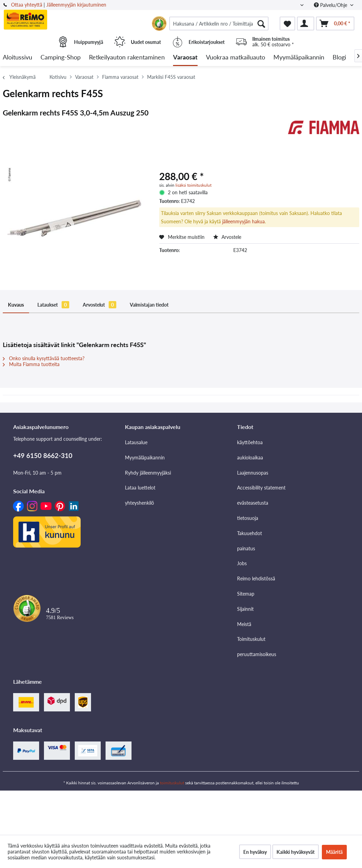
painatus (246, 548)
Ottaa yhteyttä (27, 5)
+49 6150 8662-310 (43, 455)
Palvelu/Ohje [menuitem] (331, 5)
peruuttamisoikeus (257, 654)
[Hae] (261, 24)
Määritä (334, 852)
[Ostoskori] (335, 24)
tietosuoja (248, 518)
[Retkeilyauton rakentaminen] (127, 58)
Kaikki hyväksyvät (296, 852)
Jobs (242, 563)
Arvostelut (99, 305)
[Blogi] (339, 58)
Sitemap (246, 594)
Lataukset (53, 305)
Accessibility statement (261, 488)
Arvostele (227, 237)
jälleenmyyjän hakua (243, 221)
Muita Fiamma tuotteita (31, 364)
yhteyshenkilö (139, 503)
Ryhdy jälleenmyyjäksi (148, 473)
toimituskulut (172, 783)
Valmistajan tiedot (149, 305)
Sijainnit (245, 609)
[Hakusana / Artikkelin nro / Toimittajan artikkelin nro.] (219, 24)
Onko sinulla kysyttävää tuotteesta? (44, 358)
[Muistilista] (287, 24)
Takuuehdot (250, 533)
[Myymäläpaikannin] (299, 58)
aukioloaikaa (250, 458)
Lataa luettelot (140, 488)
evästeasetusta (253, 503)
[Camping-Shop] (61, 58)
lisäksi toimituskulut (193, 185)
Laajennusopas (253, 473)
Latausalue (136, 442)
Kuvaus (16, 305)
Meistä (244, 624)
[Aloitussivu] (17, 58)
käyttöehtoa (250, 442)
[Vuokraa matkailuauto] (236, 58)
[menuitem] (219, 24)
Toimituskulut (251, 639)
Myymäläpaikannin (145, 458)
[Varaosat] (185, 58)
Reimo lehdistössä (256, 578)
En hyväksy (255, 852)
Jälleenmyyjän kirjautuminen (76, 5)
